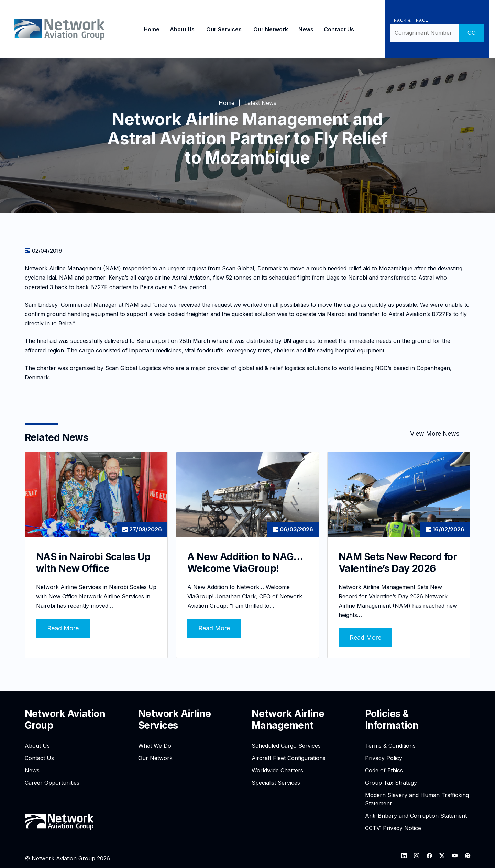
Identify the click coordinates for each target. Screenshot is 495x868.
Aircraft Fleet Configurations (289, 752)
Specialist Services (276, 777)
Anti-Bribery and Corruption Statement (416, 810)
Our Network (268, 29)
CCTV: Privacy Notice (393, 822)
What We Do (155, 739)
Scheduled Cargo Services (286, 739)
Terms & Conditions (390, 739)
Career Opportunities (52, 777)
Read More (63, 622)
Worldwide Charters (277, 764)
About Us (179, 29)
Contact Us (336, 29)
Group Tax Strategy (391, 777)
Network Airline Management (288, 713)
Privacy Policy (384, 752)
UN (287, 341)
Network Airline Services (175, 713)
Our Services (221, 29)
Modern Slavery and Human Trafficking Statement (417, 793)
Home (149, 29)
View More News (435, 433)
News (303, 29)
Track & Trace (406, 20)
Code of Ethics (384, 764)
